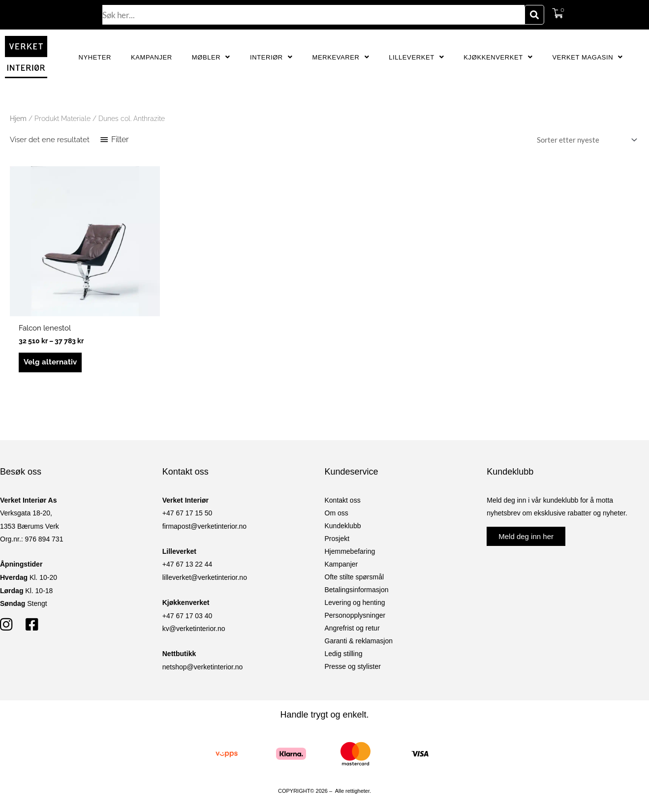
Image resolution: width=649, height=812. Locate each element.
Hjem (18, 119)
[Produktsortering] (585, 140)
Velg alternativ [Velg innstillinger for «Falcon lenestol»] (50, 362)
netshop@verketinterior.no (203, 667)
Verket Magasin (587, 57)
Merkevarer (340, 57)
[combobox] (313, 15)
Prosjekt (337, 539)
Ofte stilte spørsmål (355, 577)
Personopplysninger (355, 615)
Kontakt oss (343, 500)
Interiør (271, 57)
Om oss (337, 513)
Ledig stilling (344, 654)
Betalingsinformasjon (357, 590)
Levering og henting (355, 602)
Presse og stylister (353, 666)
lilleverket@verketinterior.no (205, 577)
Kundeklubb (343, 526)
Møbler (211, 57)
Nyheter (95, 57)
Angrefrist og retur (352, 628)
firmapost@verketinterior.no (204, 526)
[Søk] (534, 15)
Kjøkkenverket (498, 57)
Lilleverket (416, 57)
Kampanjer (152, 57)
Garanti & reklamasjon (359, 641)
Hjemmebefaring (350, 551)
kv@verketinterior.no (194, 629)
